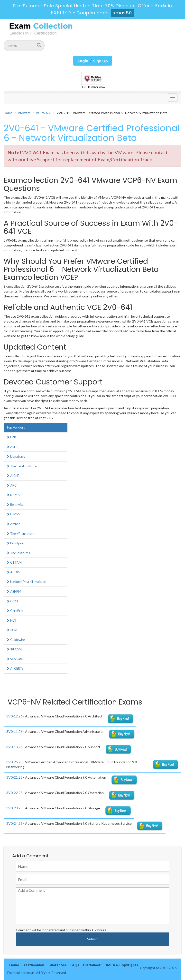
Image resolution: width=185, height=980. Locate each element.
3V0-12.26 (14, 716)
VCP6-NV (43, 113)
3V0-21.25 (14, 777)
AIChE (13, 476)
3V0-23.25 (14, 808)
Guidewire (16, 640)
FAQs (75, 965)
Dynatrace (16, 456)
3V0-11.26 (14, 731)
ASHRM (14, 591)
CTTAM (14, 562)
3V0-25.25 (14, 762)
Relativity (15, 505)
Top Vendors (16, 427)
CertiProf (15, 611)
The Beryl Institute (21, 466)
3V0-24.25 (14, 823)
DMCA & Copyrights (121, 965)
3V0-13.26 (14, 747)
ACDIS (13, 572)
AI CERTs (15, 668)
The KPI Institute (20, 534)
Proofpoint (16, 543)
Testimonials (34, 965)
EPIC (12, 437)
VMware (24, 113)
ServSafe (14, 659)
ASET (12, 447)
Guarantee (57, 965)
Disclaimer (92, 965)
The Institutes (18, 553)
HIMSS (13, 514)
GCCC (13, 601)
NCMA (13, 495)
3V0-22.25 (14, 793)
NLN (11, 620)
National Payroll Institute (26, 582)
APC (11, 485)
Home (8, 113)
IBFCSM (14, 649)
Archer (13, 524)
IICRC (12, 630)
